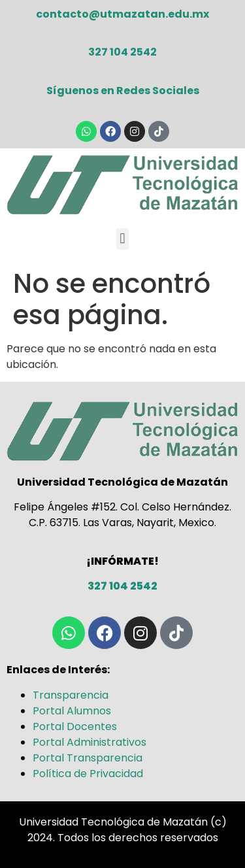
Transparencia (71, 695)
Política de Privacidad (88, 774)
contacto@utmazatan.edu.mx (122, 14)
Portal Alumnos (72, 711)
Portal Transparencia (88, 758)
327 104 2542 (122, 52)
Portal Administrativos (90, 742)
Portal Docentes (75, 726)
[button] (122, 239)
